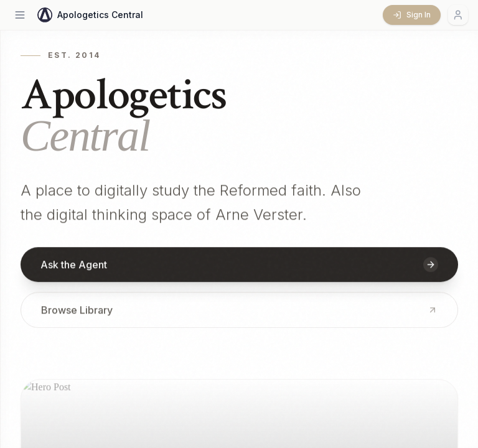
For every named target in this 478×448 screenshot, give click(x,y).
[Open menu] (20, 15)
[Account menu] (458, 15)
